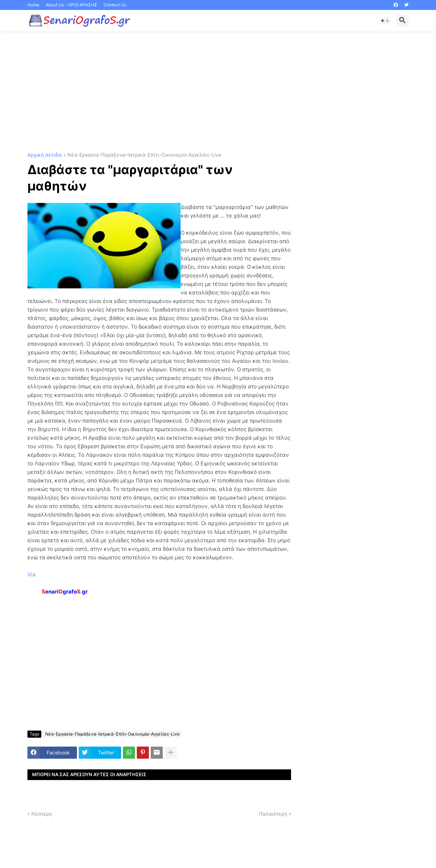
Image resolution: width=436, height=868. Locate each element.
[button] (385, 21)
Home (33, 5)
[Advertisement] (218, 92)
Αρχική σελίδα (45, 155)
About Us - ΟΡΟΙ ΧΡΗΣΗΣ (71, 5)
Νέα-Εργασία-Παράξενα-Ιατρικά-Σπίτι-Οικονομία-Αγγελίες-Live (144, 155)
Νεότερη (42, 814)
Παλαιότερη (273, 814)
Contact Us (115, 5)
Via (31, 574)
